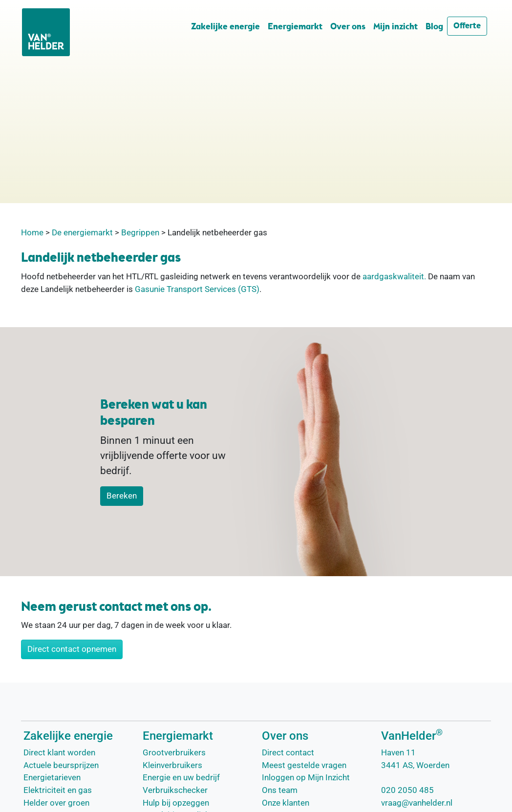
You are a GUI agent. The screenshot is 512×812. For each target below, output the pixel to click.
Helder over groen (56, 803)
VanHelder (412, 736)
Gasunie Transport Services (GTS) (197, 289)
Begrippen (140, 232)
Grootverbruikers (174, 752)
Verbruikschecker (175, 790)
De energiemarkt (82, 232)
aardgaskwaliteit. (394, 276)
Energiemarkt (295, 27)
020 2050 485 (407, 790)
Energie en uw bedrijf (181, 777)
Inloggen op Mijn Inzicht (306, 777)
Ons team (280, 790)
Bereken (122, 496)
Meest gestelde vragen (304, 765)
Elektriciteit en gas (58, 790)
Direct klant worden (59, 752)
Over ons (348, 27)
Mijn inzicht (395, 27)
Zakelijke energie (225, 27)
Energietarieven (52, 777)
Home (32, 232)
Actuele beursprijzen (61, 765)
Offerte (467, 26)
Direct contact (288, 752)
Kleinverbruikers (172, 765)
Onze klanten (286, 803)
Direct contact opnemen (72, 649)
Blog (434, 27)
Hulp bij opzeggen (176, 803)
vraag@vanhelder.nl (417, 803)
